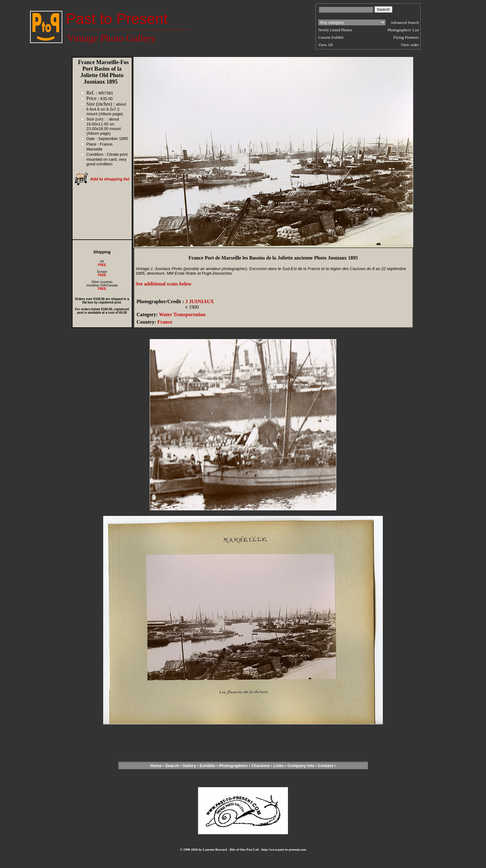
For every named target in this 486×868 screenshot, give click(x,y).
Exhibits (208, 766)
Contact (325, 766)
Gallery (189, 766)
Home (156, 766)
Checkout (261, 766)
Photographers (233, 766)
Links (279, 766)
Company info (302, 766)
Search (172, 766)
